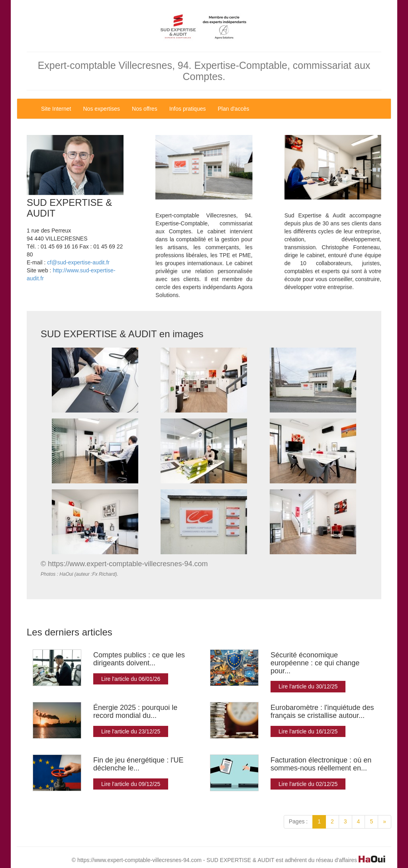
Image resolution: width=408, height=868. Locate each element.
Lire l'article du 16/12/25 (308, 731)
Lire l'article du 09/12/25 (131, 784)
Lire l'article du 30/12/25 (308, 686)
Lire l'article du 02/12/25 (308, 784)
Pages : (298, 821)
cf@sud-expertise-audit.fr (78, 262)
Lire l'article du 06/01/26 (131, 679)
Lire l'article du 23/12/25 (131, 731)
